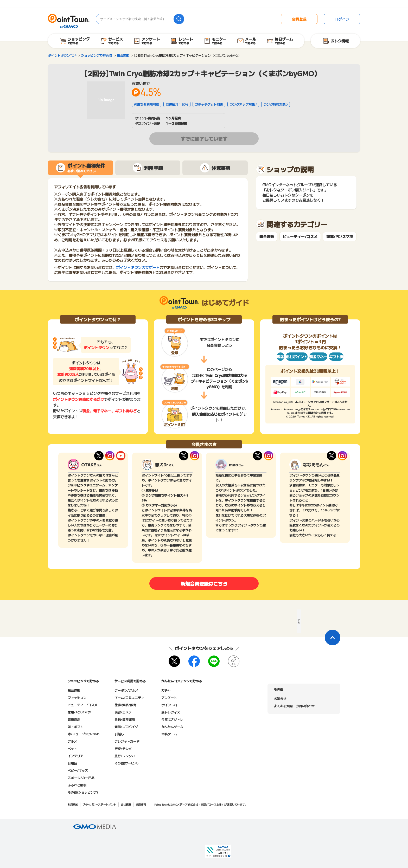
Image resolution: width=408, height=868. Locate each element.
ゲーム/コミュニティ (129, 697)
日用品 (72, 763)
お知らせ (280, 699)
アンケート (169, 697)
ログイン (342, 19)
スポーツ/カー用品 (81, 778)
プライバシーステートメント (99, 804)
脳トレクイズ (171, 712)
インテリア (75, 756)
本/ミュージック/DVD (84, 734)
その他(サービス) (126, 763)
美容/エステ (123, 712)
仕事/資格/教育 (125, 705)
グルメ (72, 741)
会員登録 (299, 19)
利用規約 (73, 804)
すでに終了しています (204, 139)
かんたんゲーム (172, 727)
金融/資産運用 (125, 719)
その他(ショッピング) (83, 792)
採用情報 (141, 804)
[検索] (179, 19)
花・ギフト (75, 727)
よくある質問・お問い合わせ (294, 706)
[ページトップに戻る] (333, 638)
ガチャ (166, 690)
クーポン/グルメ (126, 690)
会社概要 (126, 804)
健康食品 (74, 719)
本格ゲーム (169, 734)
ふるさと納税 (77, 785)
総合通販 (267, 237)
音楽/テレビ (123, 748)
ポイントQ (169, 705)
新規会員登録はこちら (204, 583)
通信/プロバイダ (126, 727)
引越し (119, 734)
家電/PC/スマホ (340, 237)
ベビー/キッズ (78, 770)
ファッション (77, 697)
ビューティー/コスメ (300, 237)
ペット (72, 748)
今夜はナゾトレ (172, 719)
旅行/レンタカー (126, 756)
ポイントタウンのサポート (138, 267)
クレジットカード (127, 741)
